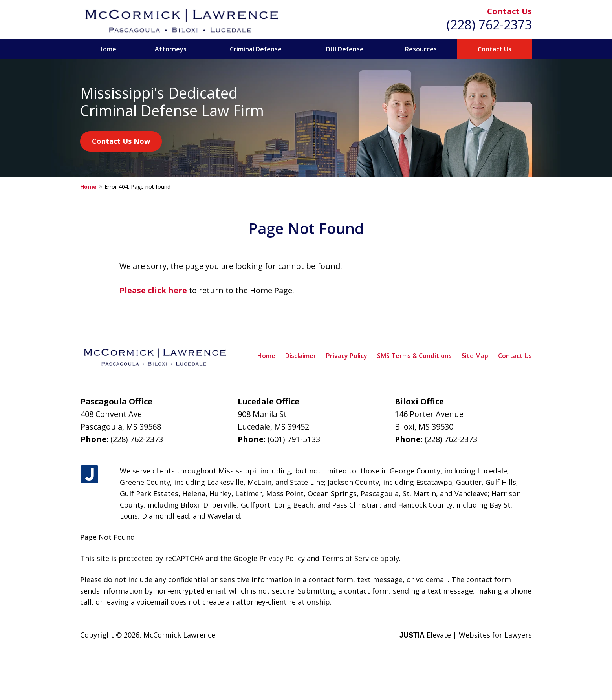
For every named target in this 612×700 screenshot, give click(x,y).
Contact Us (509, 11)
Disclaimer (301, 356)
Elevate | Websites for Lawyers (466, 635)
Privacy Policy (347, 356)
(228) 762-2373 (489, 25)
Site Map (475, 356)
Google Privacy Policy (269, 558)
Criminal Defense (256, 49)
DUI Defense (345, 49)
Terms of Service (350, 558)
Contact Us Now (121, 141)
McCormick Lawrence (179, 635)
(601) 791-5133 (294, 439)
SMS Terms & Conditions (414, 356)
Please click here (153, 290)
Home (107, 49)
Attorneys (171, 49)
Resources (421, 49)
